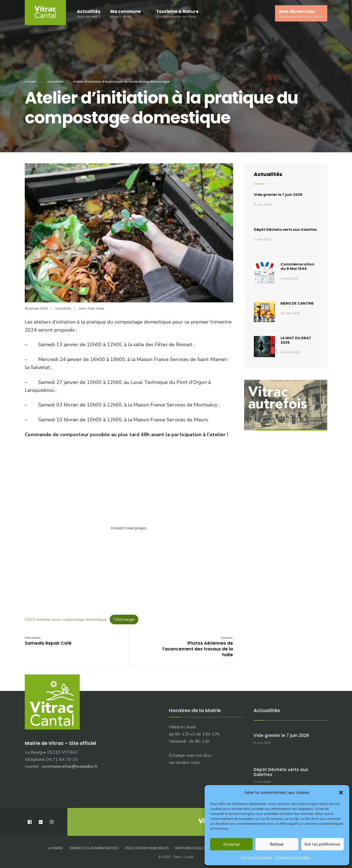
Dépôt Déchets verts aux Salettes (285, 230)
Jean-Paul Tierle (91, 308)
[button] (341, 793)
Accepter (232, 844)
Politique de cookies (257, 858)
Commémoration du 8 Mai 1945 (297, 266)
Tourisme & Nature (177, 14)
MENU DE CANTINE (297, 303)
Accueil (31, 82)
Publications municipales (147, 848)
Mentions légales (191, 848)
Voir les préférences (322, 844)
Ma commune (126, 14)
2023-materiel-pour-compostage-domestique (66, 619)
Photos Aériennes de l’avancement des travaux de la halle (198, 647)
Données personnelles (293, 858)
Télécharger (124, 619)
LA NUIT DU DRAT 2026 (296, 340)
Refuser (277, 844)
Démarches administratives (94, 848)
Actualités (89, 14)
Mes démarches (301, 14)
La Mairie (55, 848)
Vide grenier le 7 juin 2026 (278, 195)
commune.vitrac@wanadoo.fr (70, 766)
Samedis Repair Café (48, 641)
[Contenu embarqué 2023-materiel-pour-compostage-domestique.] (129, 528)
